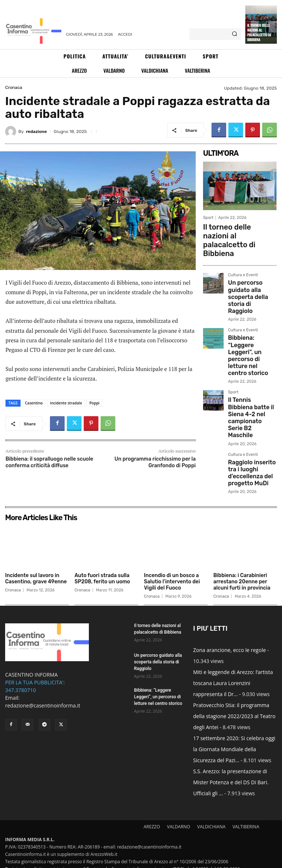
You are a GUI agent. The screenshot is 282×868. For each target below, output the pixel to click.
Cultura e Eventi (243, 252)
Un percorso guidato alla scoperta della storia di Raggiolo (250, 264)
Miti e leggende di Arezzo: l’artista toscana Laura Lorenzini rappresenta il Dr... (233, 661)
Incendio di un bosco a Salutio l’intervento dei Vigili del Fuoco (172, 560)
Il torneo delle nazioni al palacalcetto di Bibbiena (259, 32)
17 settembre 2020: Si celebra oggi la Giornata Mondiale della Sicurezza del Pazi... (234, 727)
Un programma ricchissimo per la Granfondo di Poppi (155, 462)
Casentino (34, 403)
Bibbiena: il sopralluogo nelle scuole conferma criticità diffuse (49, 462)
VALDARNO (179, 804)
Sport (208, 218)
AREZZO (152, 804)
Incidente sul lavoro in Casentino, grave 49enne (36, 557)
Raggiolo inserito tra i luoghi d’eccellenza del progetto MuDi (252, 382)
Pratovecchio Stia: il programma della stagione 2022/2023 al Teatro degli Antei (234, 694)
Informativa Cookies (139, 861)
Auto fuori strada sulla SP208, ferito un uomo (102, 557)
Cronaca (14, 87)
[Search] (234, 34)
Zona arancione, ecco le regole (229, 628)
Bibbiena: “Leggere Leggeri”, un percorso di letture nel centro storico (251, 302)
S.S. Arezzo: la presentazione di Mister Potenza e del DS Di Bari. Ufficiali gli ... (231, 760)
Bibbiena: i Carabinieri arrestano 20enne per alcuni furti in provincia (242, 560)
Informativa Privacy (95, 861)
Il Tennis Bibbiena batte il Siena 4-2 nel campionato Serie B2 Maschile (250, 344)
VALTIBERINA (246, 804)
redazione (37, 132)
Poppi (94, 403)
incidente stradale (66, 403)
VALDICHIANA (211, 804)
